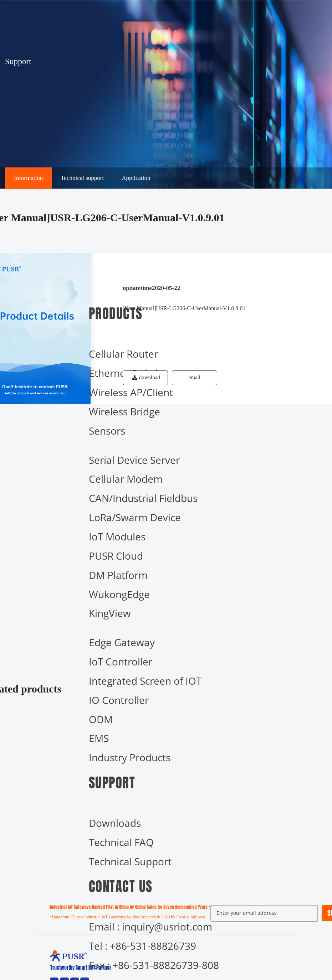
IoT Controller (121, 662)
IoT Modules (117, 536)
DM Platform (118, 575)
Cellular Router (123, 354)
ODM (101, 719)
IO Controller (119, 700)
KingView (110, 613)
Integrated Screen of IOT (145, 681)
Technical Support (130, 861)
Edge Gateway (122, 642)
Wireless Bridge (124, 411)
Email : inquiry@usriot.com (150, 927)
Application (136, 178)
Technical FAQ (121, 842)
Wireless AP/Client (131, 392)
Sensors (107, 431)
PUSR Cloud (116, 556)
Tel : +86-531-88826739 (142, 946)
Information (28, 178)
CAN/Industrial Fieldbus (143, 498)
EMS (99, 738)
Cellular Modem (126, 479)
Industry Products (130, 757)
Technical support (82, 178)
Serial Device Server (134, 460)
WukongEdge (119, 594)
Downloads (115, 823)
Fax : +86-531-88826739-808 (154, 965)
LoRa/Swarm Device (135, 517)
